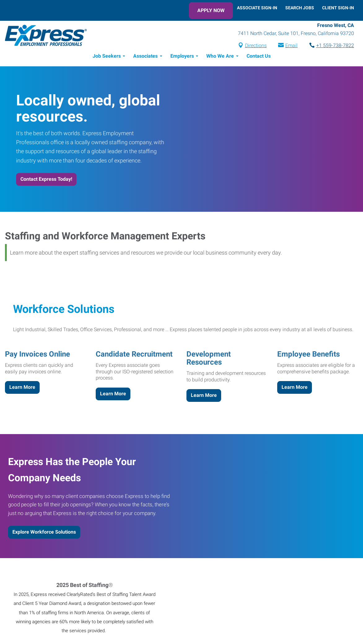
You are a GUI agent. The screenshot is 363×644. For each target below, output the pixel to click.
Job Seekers (107, 56)
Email (291, 45)
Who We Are (220, 56)
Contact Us (259, 56)
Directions (256, 45)
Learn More (22, 387)
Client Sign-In (338, 8)
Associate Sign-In (257, 8)
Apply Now (211, 10)
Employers (182, 56)
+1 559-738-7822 (335, 45)
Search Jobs (300, 8)
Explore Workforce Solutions (44, 532)
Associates (145, 56)
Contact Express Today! (46, 179)
